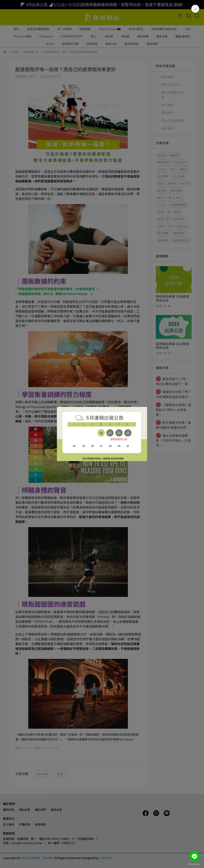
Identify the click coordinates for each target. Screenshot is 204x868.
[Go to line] (194, 856)
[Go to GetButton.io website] (194, 864)
